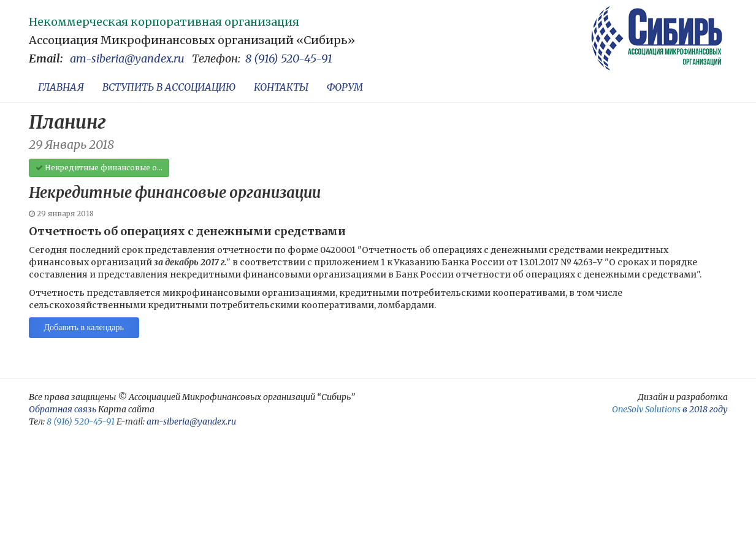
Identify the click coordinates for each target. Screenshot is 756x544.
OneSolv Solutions (646, 409)
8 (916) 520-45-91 (289, 59)
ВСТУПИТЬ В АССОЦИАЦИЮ (169, 87)
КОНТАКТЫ (281, 87)
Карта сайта (126, 409)
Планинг (67, 122)
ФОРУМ (345, 87)
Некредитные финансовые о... (99, 168)
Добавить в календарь (84, 327)
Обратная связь (63, 409)
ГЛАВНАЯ (61, 87)
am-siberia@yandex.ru (127, 59)
